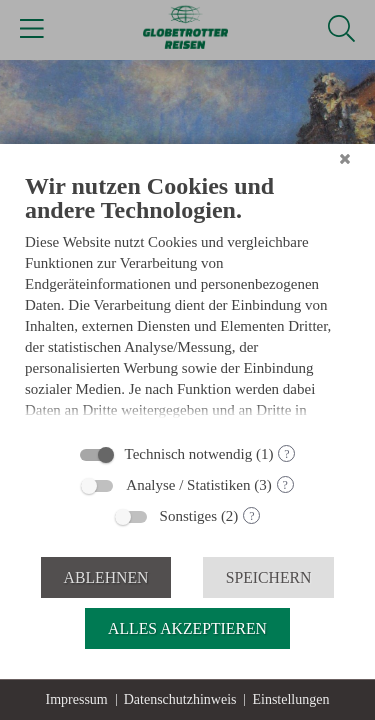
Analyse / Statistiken (188, 485)
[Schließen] (345, 159)
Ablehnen (106, 577)
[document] (187, 301)
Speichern (269, 577)
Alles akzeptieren (187, 628)
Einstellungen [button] (290, 699)
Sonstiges (189, 516)
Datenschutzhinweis (180, 699)
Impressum (77, 699)
